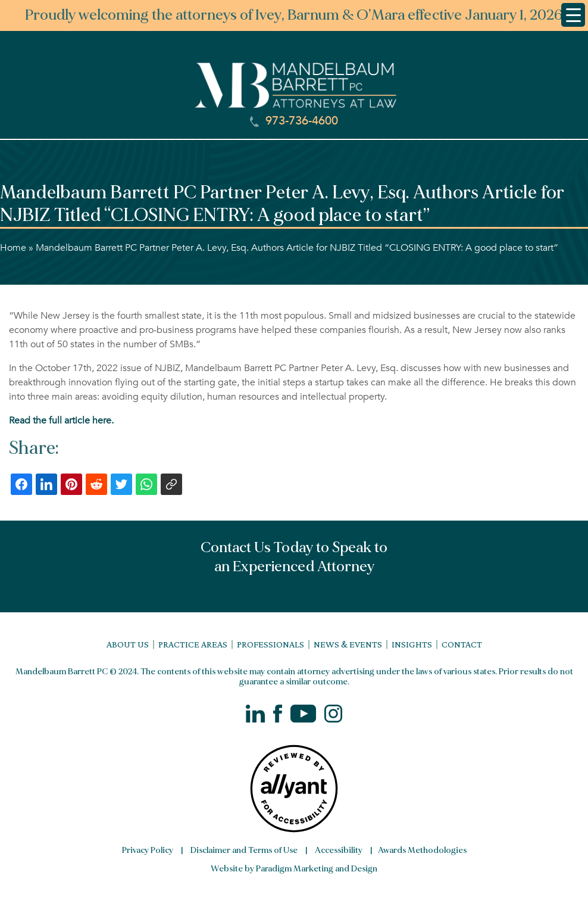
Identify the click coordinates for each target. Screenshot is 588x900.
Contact (462, 644)
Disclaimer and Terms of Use (244, 850)
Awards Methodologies (422, 850)
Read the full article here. (61, 421)
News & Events (348, 644)
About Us (128, 644)
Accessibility (339, 850)
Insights (412, 644)
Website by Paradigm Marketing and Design (294, 869)
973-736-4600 (294, 121)
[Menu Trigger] (573, 15)
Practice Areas (193, 644)
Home (13, 248)
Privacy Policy (148, 850)
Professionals (270, 644)
